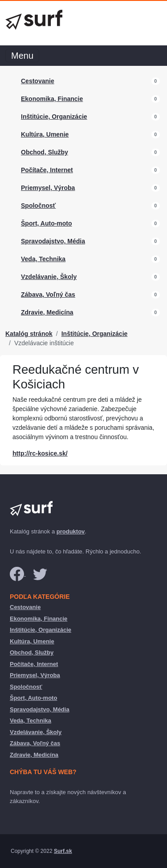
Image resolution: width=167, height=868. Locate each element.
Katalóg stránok (29, 334)
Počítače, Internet (47, 170)
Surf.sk (63, 851)
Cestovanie (38, 81)
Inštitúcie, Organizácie (54, 117)
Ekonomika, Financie (52, 99)
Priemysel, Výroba (48, 188)
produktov (71, 531)
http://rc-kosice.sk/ (40, 453)
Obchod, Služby (45, 152)
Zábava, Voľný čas (48, 295)
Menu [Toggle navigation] (22, 56)
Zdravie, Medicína (47, 312)
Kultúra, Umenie (45, 134)
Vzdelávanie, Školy (49, 277)
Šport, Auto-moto (47, 223)
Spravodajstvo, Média (53, 241)
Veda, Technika (43, 259)
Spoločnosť (38, 206)
